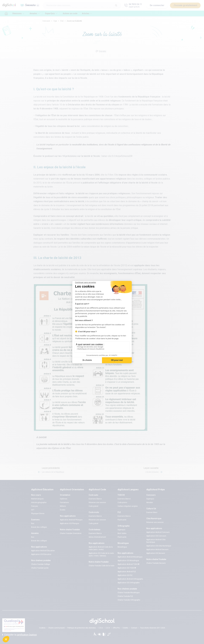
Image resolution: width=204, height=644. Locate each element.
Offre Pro (116, 628)
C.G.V (108, 628)
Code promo (122, 502)
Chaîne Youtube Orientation (71, 533)
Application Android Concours (158, 532)
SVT (33, 510)
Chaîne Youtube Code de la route (102, 566)
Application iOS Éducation (41, 554)
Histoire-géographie (39, 502)
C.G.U (101, 628)
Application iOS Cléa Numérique (159, 546)
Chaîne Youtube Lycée (40, 568)
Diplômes (64, 499)
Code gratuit (93, 506)
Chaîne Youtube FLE (125, 596)
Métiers (63, 506)
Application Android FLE (127, 572)
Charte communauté (56, 628)
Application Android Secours (157, 550)
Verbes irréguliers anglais (128, 506)
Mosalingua (122, 547)
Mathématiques (37, 499)
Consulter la (20, 635)
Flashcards (122, 520)
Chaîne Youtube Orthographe (129, 600)
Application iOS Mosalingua (128, 561)
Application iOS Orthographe (129, 583)
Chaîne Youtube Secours (156, 563)
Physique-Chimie (38, 514)
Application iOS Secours (156, 553)
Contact (134, 628)
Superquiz (121, 530)
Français (35, 506)
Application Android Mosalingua (130, 557)
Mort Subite (122, 533)
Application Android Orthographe (130, 579)
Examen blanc (152, 512)
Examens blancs (95, 499)
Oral (62, 21)
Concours (46, 21)
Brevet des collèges (39, 527)
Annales (150, 502)
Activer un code (70, 13)
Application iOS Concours (156, 536)
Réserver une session (97, 502)
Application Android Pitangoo (71, 520)
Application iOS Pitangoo (69, 523)
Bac (33, 523)
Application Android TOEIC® (128, 564)
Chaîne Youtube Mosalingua (129, 593)
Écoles (63, 510)
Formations (64, 502)
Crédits (125, 628)
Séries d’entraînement (97, 537)
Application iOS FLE (125, 575)
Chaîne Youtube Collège (41, 564)
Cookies (42, 628)
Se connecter (157, 5)
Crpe (55, 21)
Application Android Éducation (43, 551)
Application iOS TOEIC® (127, 568)
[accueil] (6, 13)
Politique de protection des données (82, 628)
